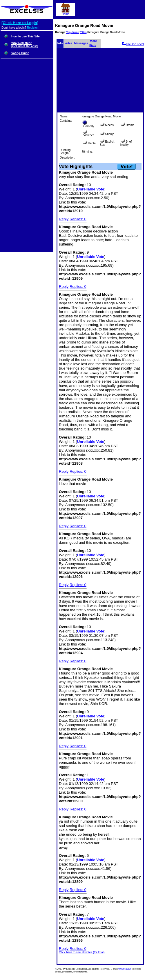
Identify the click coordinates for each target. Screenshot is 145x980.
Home (66, 13)
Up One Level (133, 44)
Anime (75, 32)
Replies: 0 (78, 219)
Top (68, 32)
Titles (83, 32)
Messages (81, 43)
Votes (69, 43)
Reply (64, 219)
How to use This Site (26, 36)
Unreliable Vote (91, 189)
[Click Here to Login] (20, 23)
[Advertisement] (100, 81)
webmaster (125, 969)
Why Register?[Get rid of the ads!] (25, 45)
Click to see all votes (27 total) (82, 952)
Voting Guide (20, 53)
